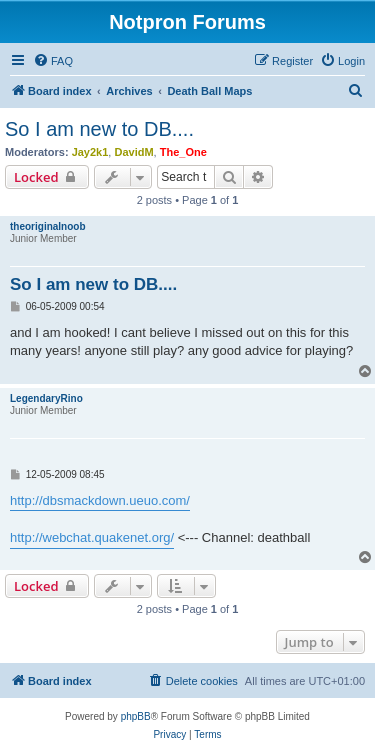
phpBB (136, 716)
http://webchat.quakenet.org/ (92, 537)
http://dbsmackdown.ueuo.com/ (100, 500)
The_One (183, 152)
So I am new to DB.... (99, 129)
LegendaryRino (46, 398)
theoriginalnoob (48, 226)
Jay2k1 (90, 152)
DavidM (133, 152)
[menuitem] (53, 61)
